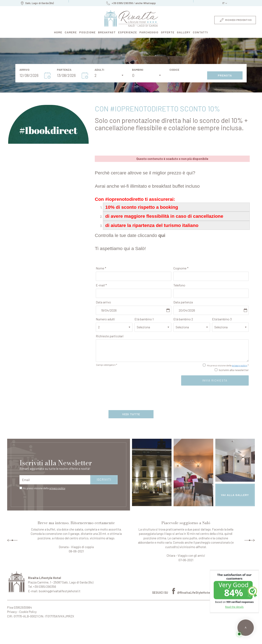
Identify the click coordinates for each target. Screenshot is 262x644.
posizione (87, 32)
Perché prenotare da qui (13, 631)
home (58, 32)
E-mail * (101, 285)
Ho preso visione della (44, 488)
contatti (200, 32)
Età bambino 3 (222, 319)
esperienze (128, 32)
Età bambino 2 (183, 319)
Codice (174, 70)
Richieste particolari (110, 336)
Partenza (64, 70)
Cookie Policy (28, 612)
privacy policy (240, 365)
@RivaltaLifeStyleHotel (191, 592)
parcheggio (149, 32)
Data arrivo (103, 302)
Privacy (12, 612)
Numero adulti (105, 319)
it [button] (225, 4)
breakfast (107, 32)
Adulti (99, 70)
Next (250, 540)
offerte (168, 32)
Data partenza (183, 302)
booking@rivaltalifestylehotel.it (60, 591)
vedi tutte (131, 414)
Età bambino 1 (144, 319)
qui (162, 235)
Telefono (179, 285)
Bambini (138, 70)
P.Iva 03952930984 (20, 607)
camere (71, 32)
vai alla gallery (235, 495)
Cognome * (181, 268)
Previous (12, 540)
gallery (184, 32)
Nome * (101, 268)
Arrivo (24, 70)
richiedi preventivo (236, 20)
